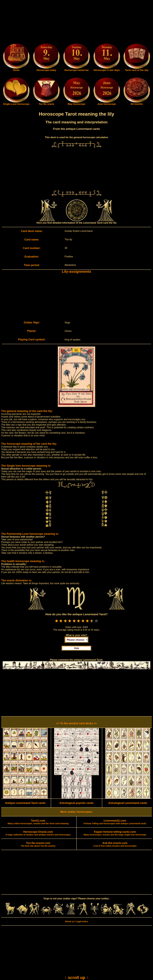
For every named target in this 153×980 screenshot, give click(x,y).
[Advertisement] (76, 22)
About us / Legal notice (76, 921)
